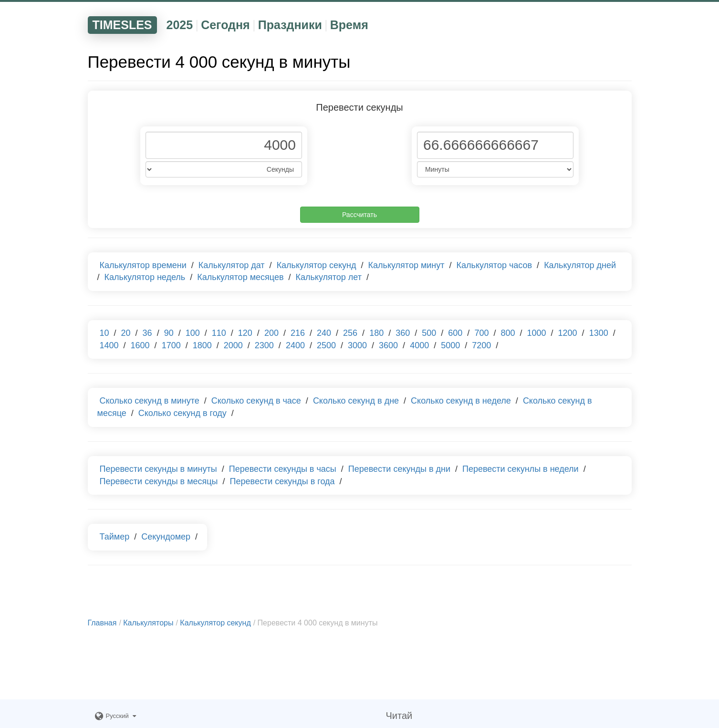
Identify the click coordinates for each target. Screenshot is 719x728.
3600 (388, 345)
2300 (264, 345)
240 (324, 333)
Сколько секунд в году (182, 413)
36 (147, 333)
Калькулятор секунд (317, 265)
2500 (326, 345)
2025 (180, 25)
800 (508, 333)
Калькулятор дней (580, 265)
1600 (140, 345)
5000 (450, 345)
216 (298, 333)
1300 (599, 333)
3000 (357, 345)
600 (455, 333)
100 (193, 333)
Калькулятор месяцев (240, 277)
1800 (202, 345)
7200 (481, 345)
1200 (568, 333)
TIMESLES (122, 25)
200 (271, 333)
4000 (419, 345)
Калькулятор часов (495, 265)
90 (169, 333)
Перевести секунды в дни (399, 469)
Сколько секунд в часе (256, 401)
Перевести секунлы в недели (521, 469)
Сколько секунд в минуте (150, 401)
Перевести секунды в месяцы (159, 481)
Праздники (290, 25)
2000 (233, 345)
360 (403, 333)
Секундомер (166, 537)
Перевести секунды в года (282, 481)
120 (245, 333)
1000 (537, 333)
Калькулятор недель (145, 277)
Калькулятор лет (328, 277)
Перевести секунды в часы (283, 469)
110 (219, 333)
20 (126, 333)
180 (376, 333)
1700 (171, 345)
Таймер (115, 537)
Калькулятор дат (232, 265)
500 (429, 333)
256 (350, 333)
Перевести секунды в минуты (158, 469)
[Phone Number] (224, 145)
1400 (109, 345)
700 (481, 333)
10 (104, 333)
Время (349, 25)
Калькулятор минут (406, 265)
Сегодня (225, 25)
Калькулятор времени (143, 265)
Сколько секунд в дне (356, 401)
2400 (295, 345)
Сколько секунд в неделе (461, 401)
